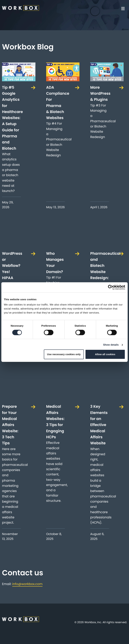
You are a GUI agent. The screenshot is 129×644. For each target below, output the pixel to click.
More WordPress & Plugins (100, 94)
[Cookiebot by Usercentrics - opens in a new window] (110, 287)
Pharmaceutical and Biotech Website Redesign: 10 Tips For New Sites (100, 275)
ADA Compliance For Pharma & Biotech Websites (56, 103)
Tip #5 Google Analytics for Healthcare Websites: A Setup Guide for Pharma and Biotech (11, 118)
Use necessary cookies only (64, 354)
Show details (111, 345)
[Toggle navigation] (124, 9)
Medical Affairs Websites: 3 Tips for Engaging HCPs (55, 422)
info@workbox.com (27, 584)
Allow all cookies (105, 354)
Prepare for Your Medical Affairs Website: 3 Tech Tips (10, 425)
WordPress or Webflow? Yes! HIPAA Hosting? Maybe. (11, 272)
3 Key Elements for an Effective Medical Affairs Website (99, 425)
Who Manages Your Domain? (55, 263)
